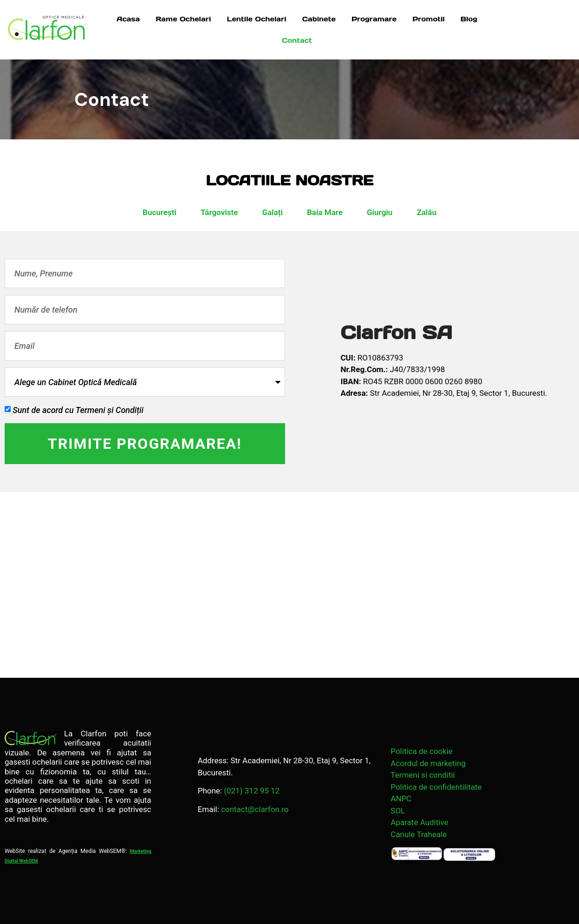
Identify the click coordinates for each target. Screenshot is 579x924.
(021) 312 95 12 (252, 791)
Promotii (428, 19)
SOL (398, 811)
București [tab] (159, 212)
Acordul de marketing (428, 763)
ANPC (401, 799)
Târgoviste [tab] (219, 212)
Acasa (128, 19)
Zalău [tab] (426, 212)
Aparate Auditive (419, 822)
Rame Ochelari (183, 19)
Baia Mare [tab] (325, 212)
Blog (469, 19)
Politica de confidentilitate (436, 787)
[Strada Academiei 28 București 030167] (289, 585)
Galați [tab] (272, 212)
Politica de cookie (422, 751)
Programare (374, 19)
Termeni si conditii (423, 775)
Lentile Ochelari (256, 19)
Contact (297, 40)
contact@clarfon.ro (255, 809)
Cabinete (319, 19)
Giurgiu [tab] (380, 212)
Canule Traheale (419, 834)
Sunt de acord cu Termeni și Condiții (78, 410)
